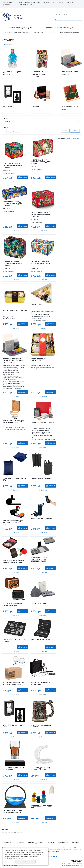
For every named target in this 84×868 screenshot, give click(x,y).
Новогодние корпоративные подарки (61, 28)
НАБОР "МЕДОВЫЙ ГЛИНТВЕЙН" (38, 360)
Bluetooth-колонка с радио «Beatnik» (13, 604)
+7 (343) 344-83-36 (61, 15)
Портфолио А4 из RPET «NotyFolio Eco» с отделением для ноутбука (41, 559)
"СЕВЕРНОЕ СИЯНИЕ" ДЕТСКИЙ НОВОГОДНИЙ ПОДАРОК (12, 264)
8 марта (52, 32)
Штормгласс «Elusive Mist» (12, 726)
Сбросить (75, 131)
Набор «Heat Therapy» (41, 603)
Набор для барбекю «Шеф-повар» (14, 641)
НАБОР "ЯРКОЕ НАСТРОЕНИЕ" (43, 422)
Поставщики (58, 3)
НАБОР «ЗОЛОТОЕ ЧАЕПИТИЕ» (15, 311)
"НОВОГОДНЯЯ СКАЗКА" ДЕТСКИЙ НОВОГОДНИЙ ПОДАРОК (41, 215)
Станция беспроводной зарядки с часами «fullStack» (13, 523)
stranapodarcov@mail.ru (9, 865)
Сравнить (16, 182)
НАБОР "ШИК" (36, 305)
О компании (8, 3)
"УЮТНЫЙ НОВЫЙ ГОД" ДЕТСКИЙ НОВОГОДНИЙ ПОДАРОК (12, 204)
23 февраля (39, 32)
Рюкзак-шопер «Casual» (41, 478)
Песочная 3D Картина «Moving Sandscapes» (12, 812)
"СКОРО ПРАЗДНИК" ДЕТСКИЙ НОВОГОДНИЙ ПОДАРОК (40, 162)
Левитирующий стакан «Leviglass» (13, 769)
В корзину (23, 177)
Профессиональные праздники (17, 32)
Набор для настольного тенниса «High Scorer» (14, 562)
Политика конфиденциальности (72, 866)
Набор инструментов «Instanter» (40, 683)
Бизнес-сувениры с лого (70, 32)
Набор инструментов (40, 640)
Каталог (19, 3)
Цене (68, 138)
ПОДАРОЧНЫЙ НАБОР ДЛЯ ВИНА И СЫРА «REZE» (13, 422)
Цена (6, 127)
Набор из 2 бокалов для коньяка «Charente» (14, 683)
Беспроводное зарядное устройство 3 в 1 (42, 769)
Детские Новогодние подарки (21, 28)
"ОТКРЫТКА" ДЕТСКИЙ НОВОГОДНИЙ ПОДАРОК (40, 263)
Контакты (70, 3)
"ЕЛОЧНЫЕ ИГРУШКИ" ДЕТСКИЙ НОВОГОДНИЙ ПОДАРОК (12, 166)
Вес (6, 118)
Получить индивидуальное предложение (69, 20)
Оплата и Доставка (33, 3)
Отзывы (47, 3)
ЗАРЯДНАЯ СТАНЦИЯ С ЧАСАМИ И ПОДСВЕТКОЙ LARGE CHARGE (13, 361)
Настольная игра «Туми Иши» (41, 807)
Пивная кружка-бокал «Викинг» (41, 726)
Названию (77, 138)
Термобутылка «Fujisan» (42, 519)
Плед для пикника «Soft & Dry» (15, 479)
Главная (4, 44)
